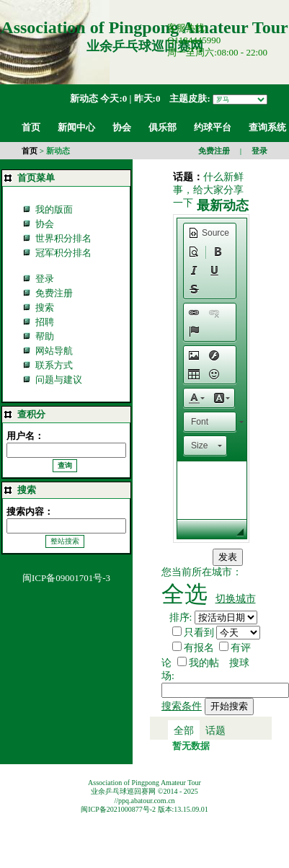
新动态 (84, 98)
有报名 (199, 648)
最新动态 (223, 205)
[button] (209, 233)
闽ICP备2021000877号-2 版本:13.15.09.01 (144, 809)
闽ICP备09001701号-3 (66, 578)
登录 (259, 151)
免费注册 (214, 151)
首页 (30, 151)
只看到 (199, 633)
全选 (184, 594)
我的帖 (204, 663)
